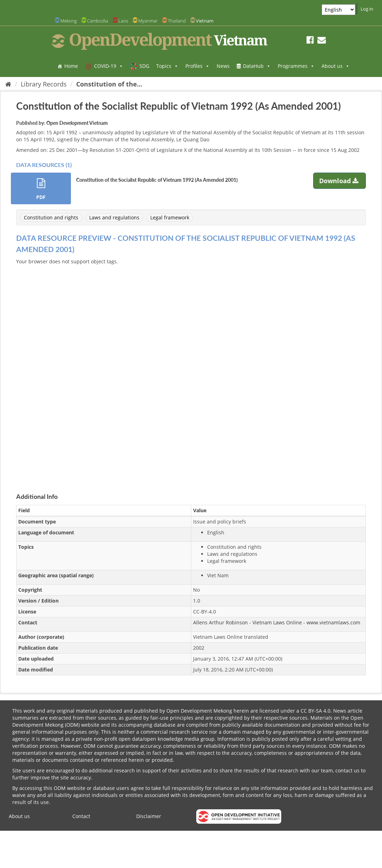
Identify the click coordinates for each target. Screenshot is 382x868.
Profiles (197, 66)
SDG (144, 66)
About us (336, 66)
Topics (167, 66)
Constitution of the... (109, 84)
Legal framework (170, 217)
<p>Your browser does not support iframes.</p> (191, 371)
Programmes (296, 66)
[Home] (8, 84)
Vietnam (205, 21)
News (223, 66)
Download (340, 181)
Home (71, 66)
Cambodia (98, 21)
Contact (81, 816)
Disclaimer (149, 816)
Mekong (69, 21)
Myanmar (148, 21)
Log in (367, 9)
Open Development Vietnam (77, 123)
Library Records (44, 84)
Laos (123, 21)
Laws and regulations (114, 217)
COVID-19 (109, 66)
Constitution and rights (51, 217)
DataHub (257, 66)
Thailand (177, 21)
